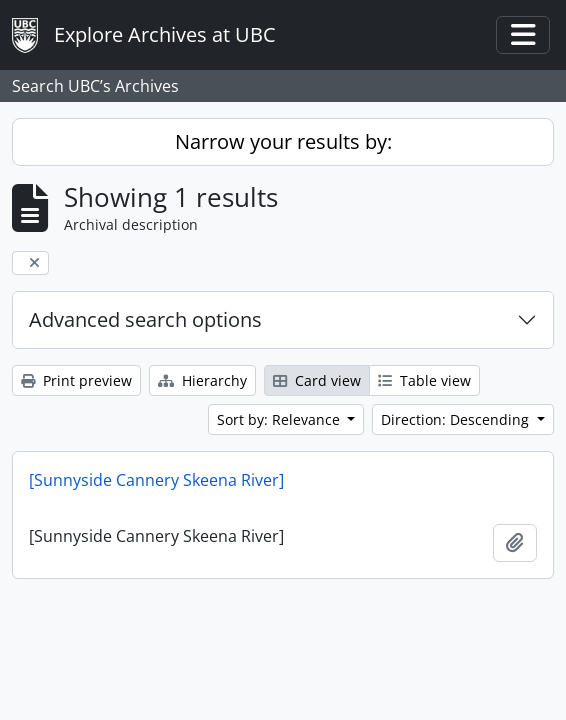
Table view (424, 380)
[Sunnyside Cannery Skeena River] (156, 480)
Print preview (76, 380)
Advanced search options (145, 319)
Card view (317, 380)
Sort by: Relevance (280, 419)
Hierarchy (202, 380)
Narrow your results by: (283, 141)
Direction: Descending (457, 419)
